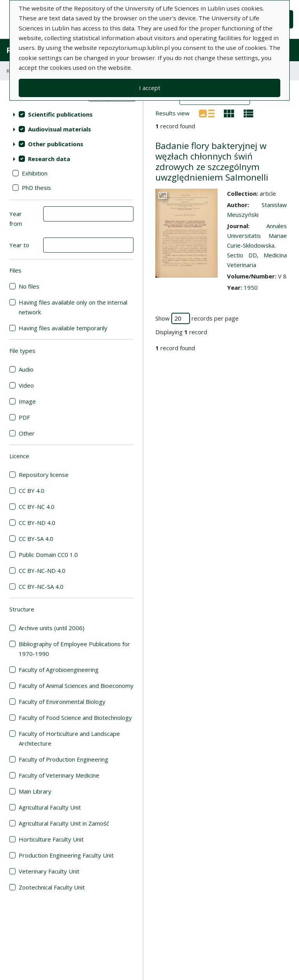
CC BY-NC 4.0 (37, 507)
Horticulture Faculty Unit (51, 839)
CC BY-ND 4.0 (37, 523)
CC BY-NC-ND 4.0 (42, 571)
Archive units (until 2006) (52, 628)
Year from (16, 219)
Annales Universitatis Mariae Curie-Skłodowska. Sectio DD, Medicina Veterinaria (257, 245)
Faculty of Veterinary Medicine (59, 775)
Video (26, 385)
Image (27, 401)
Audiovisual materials (60, 129)
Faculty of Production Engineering (63, 759)
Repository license (44, 475)
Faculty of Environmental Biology (62, 702)
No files (29, 286)
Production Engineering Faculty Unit (66, 855)
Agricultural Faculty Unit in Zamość (64, 823)
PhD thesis (36, 188)
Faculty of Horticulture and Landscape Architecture (69, 738)
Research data (49, 159)
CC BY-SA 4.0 (36, 539)
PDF (24, 417)
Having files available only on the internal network (73, 307)
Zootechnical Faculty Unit (52, 887)
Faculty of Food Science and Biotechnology (75, 718)
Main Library (35, 791)
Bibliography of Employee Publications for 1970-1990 (74, 649)
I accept (150, 88)
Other (27, 433)
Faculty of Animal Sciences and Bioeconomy (76, 686)
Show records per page (197, 318)
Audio (26, 369)
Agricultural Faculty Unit (50, 807)
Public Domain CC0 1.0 (48, 555)
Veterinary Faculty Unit (49, 871)
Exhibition (35, 173)
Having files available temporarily (63, 328)
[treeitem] (71, 114)
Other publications (56, 144)
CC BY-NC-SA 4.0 (41, 587)
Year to (19, 245)
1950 (251, 287)
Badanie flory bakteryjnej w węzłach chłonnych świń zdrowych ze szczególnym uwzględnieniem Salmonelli (212, 161)
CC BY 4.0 (32, 491)
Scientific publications (60, 114)
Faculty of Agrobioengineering (59, 670)
